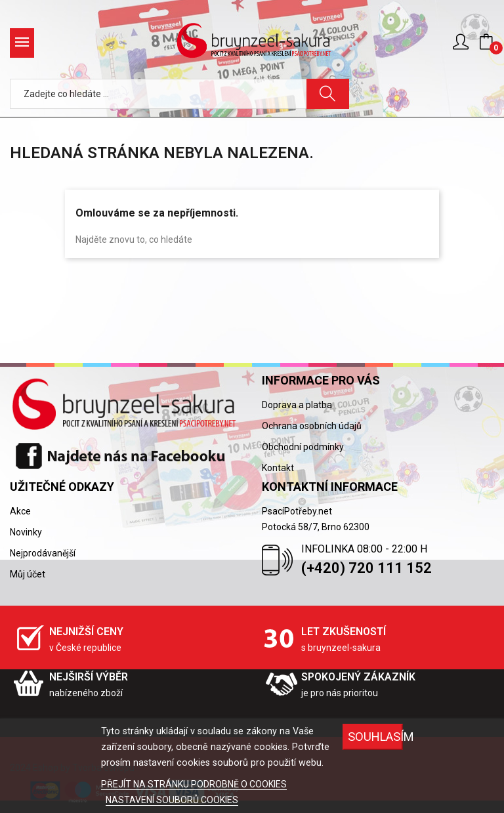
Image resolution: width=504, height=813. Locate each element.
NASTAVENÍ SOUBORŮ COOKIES (172, 800)
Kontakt (278, 468)
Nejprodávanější (43, 553)
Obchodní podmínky (303, 447)
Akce (20, 511)
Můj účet (28, 574)
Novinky (26, 532)
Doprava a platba (297, 405)
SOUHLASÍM (375, 737)
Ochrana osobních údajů (312, 426)
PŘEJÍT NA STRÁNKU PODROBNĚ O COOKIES (194, 784)
